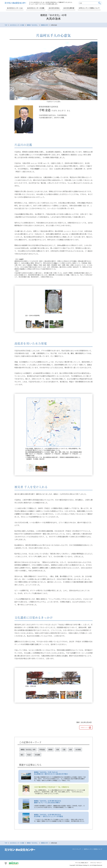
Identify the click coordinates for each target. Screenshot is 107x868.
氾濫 (66, 750)
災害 (59, 750)
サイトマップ (77, 850)
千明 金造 (43, 750)
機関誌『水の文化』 (33, 25)
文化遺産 (38, 755)
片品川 (29, 755)
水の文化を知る (54, 8)
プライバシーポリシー (96, 864)
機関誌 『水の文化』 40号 (29, 750)
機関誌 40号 (44, 25)
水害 (73, 750)
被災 (22, 755)
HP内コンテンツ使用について (89, 8)
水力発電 (81, 750)
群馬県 (52, 750)
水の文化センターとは (15, 8)
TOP (6, 25)
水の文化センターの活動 (36, 8)
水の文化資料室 (69, 8)
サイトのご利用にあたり (80, 864)
